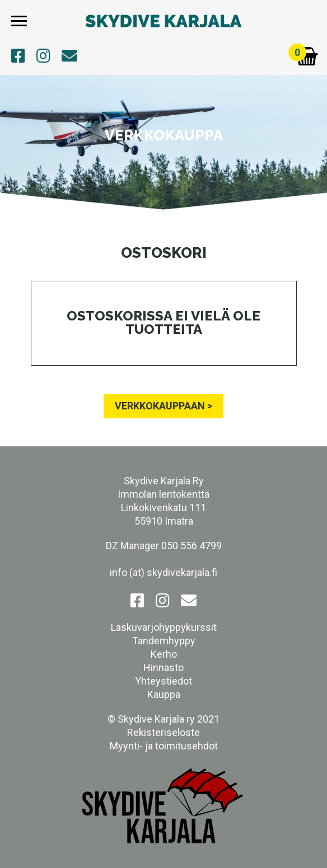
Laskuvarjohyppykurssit (164, 627)
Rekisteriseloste (163, 732)
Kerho (164, 654)
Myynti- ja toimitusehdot (164, 746)
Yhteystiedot (163, 681)
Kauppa (164, 694)
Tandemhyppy (164, 641)
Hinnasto (163, 667)
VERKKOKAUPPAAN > (163, 406)
